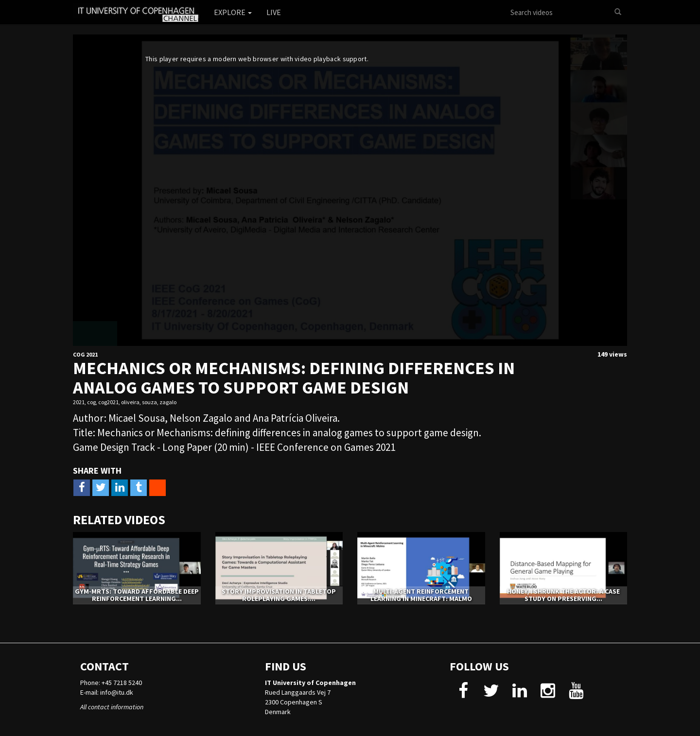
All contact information (112, 707)
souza (149, 402)
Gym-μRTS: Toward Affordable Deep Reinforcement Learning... (137, 595)
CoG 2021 (85, 354)
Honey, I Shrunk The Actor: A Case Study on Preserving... (563, 595)
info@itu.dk (117, 692)
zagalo (168, 402)
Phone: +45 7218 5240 (111, 683)
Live (274, 12)
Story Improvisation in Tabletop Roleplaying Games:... (279, 595)
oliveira (130, 402)
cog (91, 402)
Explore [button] (233, 12)
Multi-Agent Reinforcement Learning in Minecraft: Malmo (421, 595)
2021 (79, 402)
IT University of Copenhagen (310, 683)
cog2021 (108, 402)
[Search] (618, 12)
